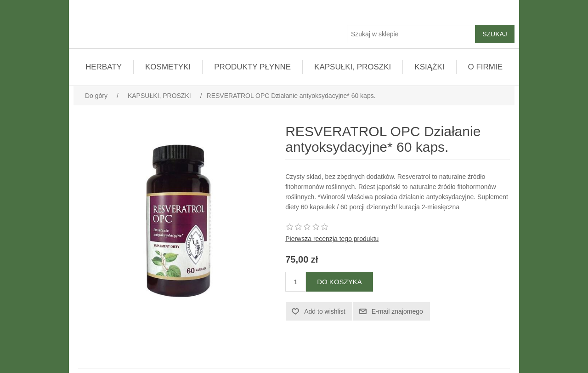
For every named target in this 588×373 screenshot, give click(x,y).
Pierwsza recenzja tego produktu (332, 239)
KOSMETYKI (168, 67)
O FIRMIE (486, 67)
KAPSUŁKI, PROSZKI (353, 67)
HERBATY (104, 67)
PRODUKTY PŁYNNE (252, 67)
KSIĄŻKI (429, 67)
